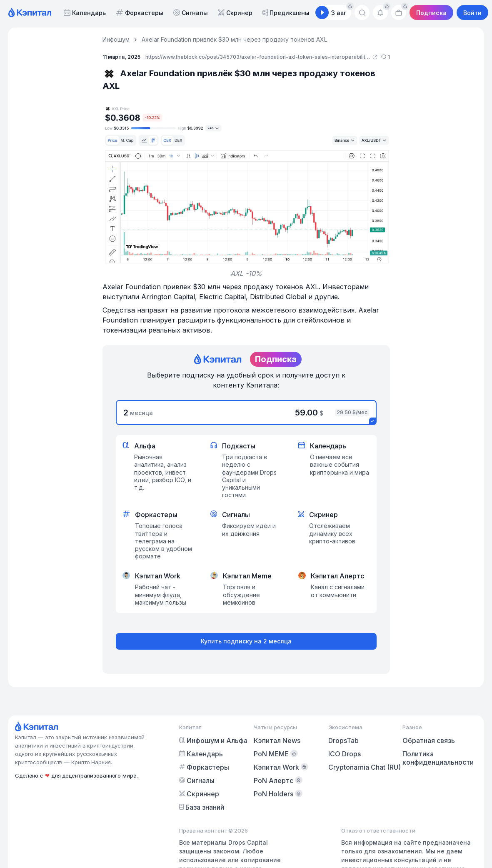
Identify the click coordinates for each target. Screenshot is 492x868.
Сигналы (191, 13)
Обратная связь (429, 740)
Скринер (235, 13)
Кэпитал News (277, 740)
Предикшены (286, 13)
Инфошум (116, 39)
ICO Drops (345, 754)
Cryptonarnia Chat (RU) (365, 767)
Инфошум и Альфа (213, 740)
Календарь (85, 13)
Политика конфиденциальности (438, 758)
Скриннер (199, 794)
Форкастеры (140, 13)
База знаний (202, 807)
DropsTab (343, 740)
